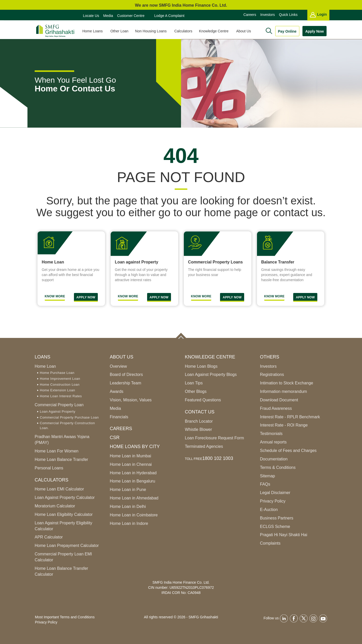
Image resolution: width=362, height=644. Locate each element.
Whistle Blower (198, 429)
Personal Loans (49, 468)
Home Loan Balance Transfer (61, 460)
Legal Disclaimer (275, 493)
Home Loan (45, 366)
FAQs (265, 484)
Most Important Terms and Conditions (65, 617)
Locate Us (91, 16)
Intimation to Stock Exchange (287, 383)
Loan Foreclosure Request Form (214, 438)
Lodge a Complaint (169, 16)
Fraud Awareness (276, 408)
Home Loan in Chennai (131, 464)
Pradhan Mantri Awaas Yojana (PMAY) (62, 440)
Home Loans (95, 31)
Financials (119, 417)
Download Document (279, 400)
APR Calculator (49, 537)
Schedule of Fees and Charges (288, 451)
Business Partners (277, 518)
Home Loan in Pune (128, 490)
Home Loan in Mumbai (131, 456)
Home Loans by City (135, 447)
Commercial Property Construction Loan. (67, 425)
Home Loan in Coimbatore (134, 515)
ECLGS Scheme (275, 527)
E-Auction (269, 510)
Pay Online (287, 31)
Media (108, 16)
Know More (55, 296)
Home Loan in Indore (129, 523)
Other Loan (121, 31)
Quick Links (288, 15)
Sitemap (268, 476)
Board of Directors (126, 375)
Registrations (272, 375)
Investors (268, 15)
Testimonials (271, 434)
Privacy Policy (273, 501)
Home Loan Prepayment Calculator (67, 546)
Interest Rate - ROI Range (284, 425)
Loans (42, 357)
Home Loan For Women (56, 451)
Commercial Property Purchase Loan (69, 417)
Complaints (270, 543)
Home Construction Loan (60, 385)
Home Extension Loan (57, 390)
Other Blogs (196, 391)
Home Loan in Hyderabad (133, 473)
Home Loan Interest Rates (61, 396)
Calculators (185, 31)
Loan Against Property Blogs (211, 375)
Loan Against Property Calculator (65, 498)
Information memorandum (284, 391)
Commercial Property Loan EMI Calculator (63, 557)
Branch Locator (199, 421)
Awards (117, 391)
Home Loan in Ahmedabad (134, 498)
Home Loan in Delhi (128, 506)
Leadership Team (126, 383)
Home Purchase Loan (57, 373)
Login (318, 15)
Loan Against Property (58, 411)
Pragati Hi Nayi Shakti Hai (284, 535)
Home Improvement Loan (60, 379)
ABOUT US (122, 357)
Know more (201, 296)
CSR (115, 438)
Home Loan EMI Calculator (59, 489)
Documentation (274, 459)
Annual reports (273, 442)
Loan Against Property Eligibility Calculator (63, 526)
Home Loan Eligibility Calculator (64, 514)
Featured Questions (203, 400)
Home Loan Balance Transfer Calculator (61, 571)
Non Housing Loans (153, 31)
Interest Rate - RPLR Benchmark (290, 417)
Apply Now (315, 31)
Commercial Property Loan (59, 405)
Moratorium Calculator (55, 506)
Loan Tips (194, 383)
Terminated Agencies (204, 446)
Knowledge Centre (216, 31)
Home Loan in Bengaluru (133, 481)
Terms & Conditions (278, 467)
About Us (246, 31)
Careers (250, 15)
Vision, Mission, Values (131, 400)
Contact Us (200, 412)
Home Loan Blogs (201, 366)
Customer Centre (131, 16)
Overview (118, 366)
